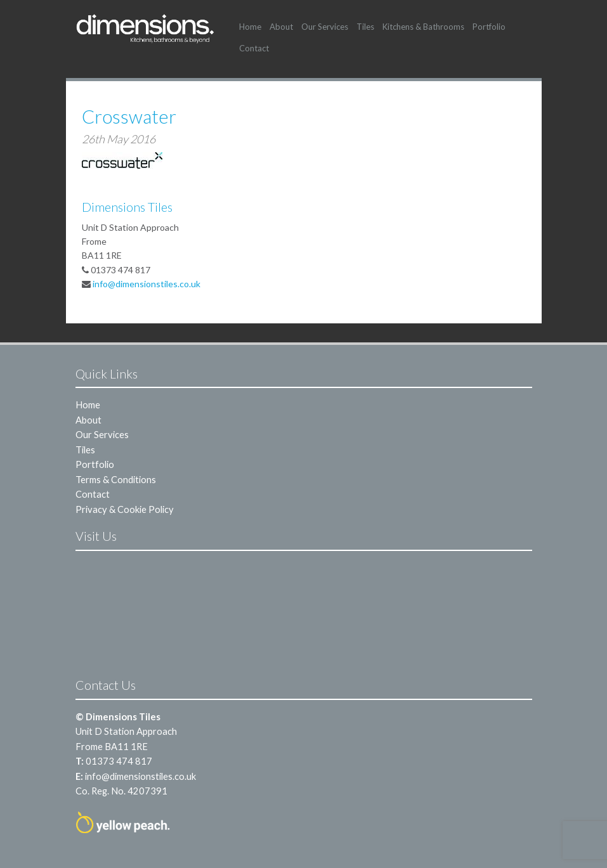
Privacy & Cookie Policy (125, 509)
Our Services (325, 27)
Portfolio (489, 27)
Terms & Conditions (116, 479)
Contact (254, 48)
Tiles (365, 27)
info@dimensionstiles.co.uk (147, 284)
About (281, 27)
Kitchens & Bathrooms (423, 27)
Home (250, 27)
